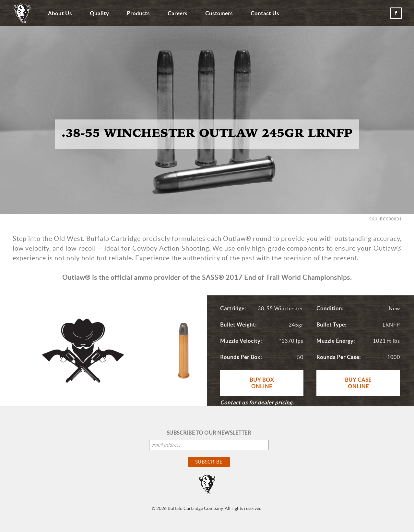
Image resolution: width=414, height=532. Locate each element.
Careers (177, 13)
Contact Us (265, 13)
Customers (219, 13)
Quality (99, 13)
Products (138, 13)
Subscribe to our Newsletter (209, 433)
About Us (60, 13)
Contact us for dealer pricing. (257, 402)
